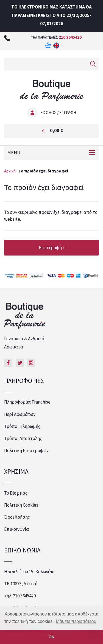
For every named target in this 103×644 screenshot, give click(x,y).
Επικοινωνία (16, 529)
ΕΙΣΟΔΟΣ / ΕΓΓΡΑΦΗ (58, 113)
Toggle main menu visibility (92, 152)
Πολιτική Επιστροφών (26, 450)
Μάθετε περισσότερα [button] (76, 621)
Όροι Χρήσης (17, 517)
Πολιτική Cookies (21, 505)
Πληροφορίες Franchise (27, 402)
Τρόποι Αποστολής (23, 438)
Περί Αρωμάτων (20, 414)
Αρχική (10, 171)
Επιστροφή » (52, 248)
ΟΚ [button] (52, 637)
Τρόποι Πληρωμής (22, 426)
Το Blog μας (16, 493)
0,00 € (56, 130)
